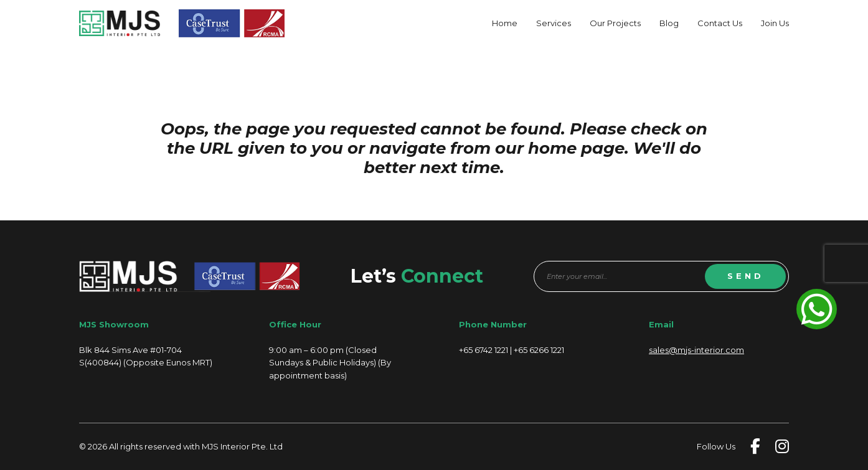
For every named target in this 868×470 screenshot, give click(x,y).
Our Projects (615, 23)
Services (554, 23)
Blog (669, 23)
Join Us (775, 23)
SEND (746, 276)
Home (505, 23)
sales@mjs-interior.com (696, 350)
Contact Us (720, 23)
